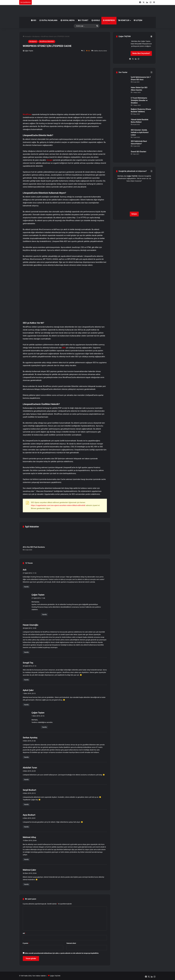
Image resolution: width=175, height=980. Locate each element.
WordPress (109, 20)
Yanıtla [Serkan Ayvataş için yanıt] (26, 757)
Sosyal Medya (68, 20)
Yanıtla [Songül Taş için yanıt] (26, 680)
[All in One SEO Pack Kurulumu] (36, 538)
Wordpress (36, 36)
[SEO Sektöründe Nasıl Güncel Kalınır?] (123, 144)
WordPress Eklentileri (47, 41)
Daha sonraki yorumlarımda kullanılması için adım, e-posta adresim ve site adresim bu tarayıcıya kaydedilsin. (62, 953)
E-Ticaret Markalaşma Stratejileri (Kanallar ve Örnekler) (139, 100)
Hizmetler (124, 20)
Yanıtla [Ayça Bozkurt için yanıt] (26, 827)
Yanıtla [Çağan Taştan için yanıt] (44, 614)
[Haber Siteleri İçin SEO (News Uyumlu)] (123, 91)
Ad (24, 933)
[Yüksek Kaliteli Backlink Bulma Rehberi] (123, 123)
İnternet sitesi (71, 943)
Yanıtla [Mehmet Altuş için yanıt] (26, 859)
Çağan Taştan (29, 51)
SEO (34, 20)
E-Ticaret (83, 20)
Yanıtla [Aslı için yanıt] (26, 587)
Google (96, 20)
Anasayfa (27, 36)
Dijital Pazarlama (48, 20)
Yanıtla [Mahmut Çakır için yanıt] (26, 884)
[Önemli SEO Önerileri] (123, 155)
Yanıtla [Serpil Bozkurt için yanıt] (26, 804)
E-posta (26, 943)
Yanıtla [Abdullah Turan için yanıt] (26, 780)
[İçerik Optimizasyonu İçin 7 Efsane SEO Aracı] (123, 80)
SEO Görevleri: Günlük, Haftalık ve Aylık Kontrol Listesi (140, 132)
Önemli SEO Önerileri (138, 152)
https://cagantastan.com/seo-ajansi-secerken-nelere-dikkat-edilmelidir (58, 505)
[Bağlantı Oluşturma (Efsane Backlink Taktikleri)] (123, 112)
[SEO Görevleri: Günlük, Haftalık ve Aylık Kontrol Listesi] (123, 133)
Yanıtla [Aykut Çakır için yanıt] (26, 705)
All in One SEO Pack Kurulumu (34, 547)
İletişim (138, 20)
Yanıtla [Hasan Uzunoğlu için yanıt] (26, 652)
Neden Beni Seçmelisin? (141, 53)
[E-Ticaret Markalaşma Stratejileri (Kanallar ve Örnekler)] (123, 101)
